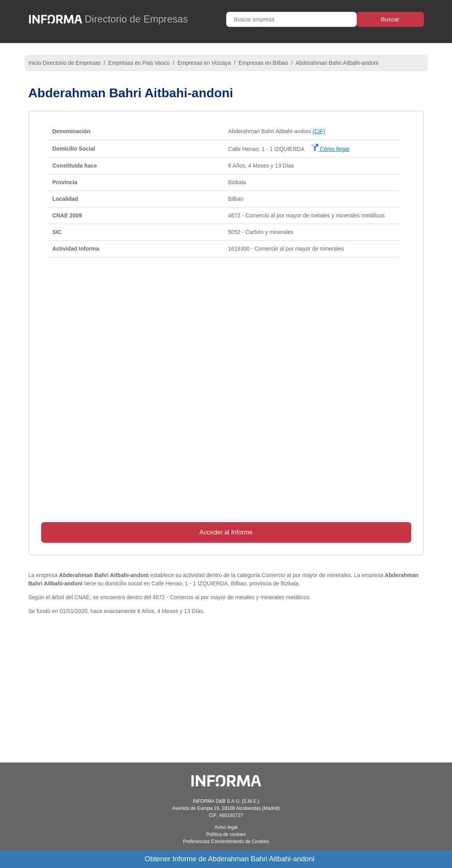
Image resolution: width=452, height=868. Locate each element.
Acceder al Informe (226, 532)
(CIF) (319, 131)
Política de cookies (226, 834)
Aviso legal (226, 827)
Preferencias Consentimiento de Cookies (226, 842)
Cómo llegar (330, 149)
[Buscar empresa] (291, 19)
